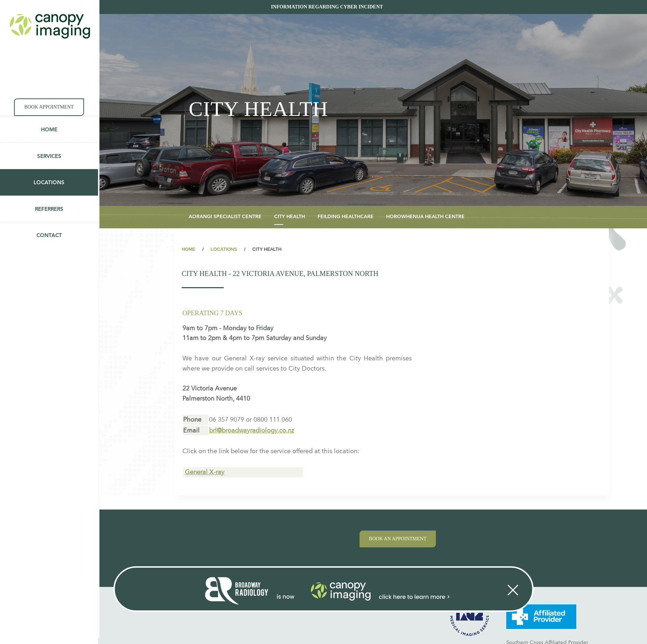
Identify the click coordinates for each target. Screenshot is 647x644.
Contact (49, 236)
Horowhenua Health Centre (425, 217)
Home (49, 130)
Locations (49, 183)
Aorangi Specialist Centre (225, 217)
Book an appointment (398, 539)
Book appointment (49, 107)
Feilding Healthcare (346, 217)
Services (49, 157)
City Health (290, 217)
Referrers (49, 210)
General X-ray (205, 472)
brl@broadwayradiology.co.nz (252, 430)
